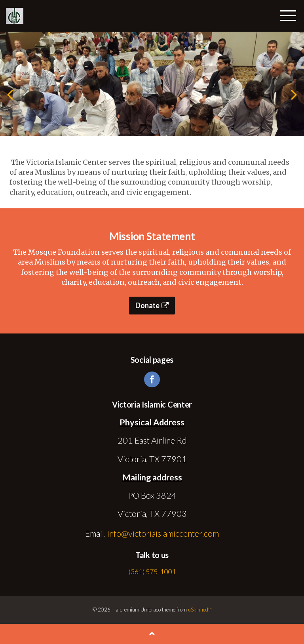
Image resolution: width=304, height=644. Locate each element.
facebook (152, 379)
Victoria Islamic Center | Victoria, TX (15, 16)
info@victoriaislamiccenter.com (163, 533)
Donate (152, 305)
